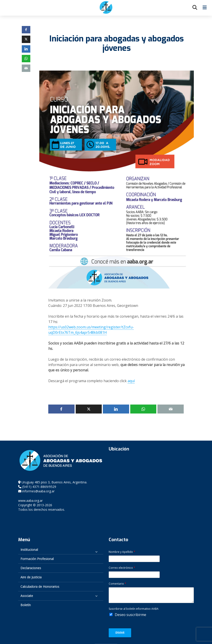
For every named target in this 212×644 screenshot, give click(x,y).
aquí (131, 381)
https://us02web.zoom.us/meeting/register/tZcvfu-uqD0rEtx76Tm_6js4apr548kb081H (91, 330)
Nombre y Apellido (122, 552)
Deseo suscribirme (130, 615)
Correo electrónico (122, 568)
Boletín (26, 605)
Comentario (117, 584)
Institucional (29, 550)
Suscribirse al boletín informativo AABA (134, 609)
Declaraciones (31, 568)
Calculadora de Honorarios (40, 587)
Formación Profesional (37, 559)
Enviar (120, 633)
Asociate (27, 596)
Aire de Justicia (31, 577)
